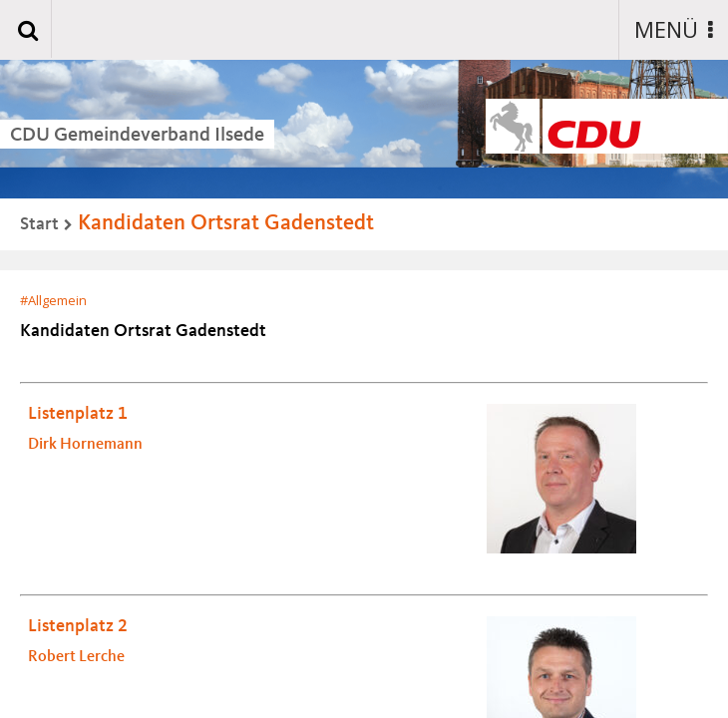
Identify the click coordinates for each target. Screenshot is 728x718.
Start (39, 224)
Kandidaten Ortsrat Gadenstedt (226, 223)
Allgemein (57, 300)
